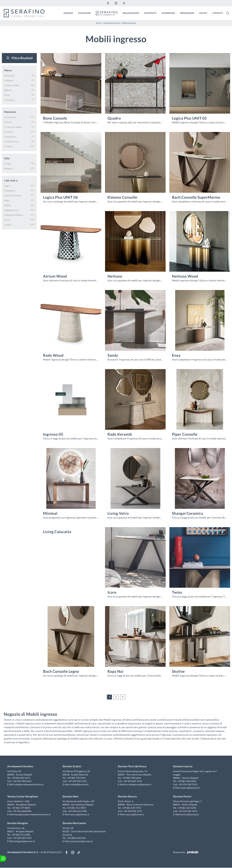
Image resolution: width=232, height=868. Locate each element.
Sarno (7, 220)
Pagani (8, 205)
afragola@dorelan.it (25, 841)
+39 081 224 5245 (187, 808)
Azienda (68, 13)
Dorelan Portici (182, 797)
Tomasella (9, 100)
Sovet (7, 95)
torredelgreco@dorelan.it (138, 785)
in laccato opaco (13, 127)
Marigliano (10, 190)
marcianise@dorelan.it (81, 841)
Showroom (168, 13)
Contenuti (150, 13)
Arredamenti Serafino (20, 767)
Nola (7, 200)
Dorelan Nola (71, 797)
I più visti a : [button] (11, 180)
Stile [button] (7, 158)
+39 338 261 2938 (77, 811)
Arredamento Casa (112, 23)
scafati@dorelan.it (79, 785)
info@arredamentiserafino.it (29, 785)
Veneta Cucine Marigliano (23, 797)
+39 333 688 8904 (22, 811)
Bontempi (9, 75)
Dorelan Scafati (72, 767)
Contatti (218, 13)
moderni (9, 168)
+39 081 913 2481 (21, 835)
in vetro (8, 146)
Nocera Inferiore (13, 195)
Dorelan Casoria (183, 767)
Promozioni (187, 13)
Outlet (203, 13)
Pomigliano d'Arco (14, 215)
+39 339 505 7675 (77, 781)
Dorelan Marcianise (74, 823)
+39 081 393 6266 (131, 778)
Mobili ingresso (129, 23)
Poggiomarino (11, 210)
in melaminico (12, 141)
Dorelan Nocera (127, 797)
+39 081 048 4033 (187, 781)
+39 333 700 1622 (22, 781)
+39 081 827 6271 (21, 778)
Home (99, 23)
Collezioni (84, 13)
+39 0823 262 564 (76, 838)
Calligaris (9, 80)
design (8, 163)
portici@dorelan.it (190, 815)
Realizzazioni (131, 13)
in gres (8, 122)
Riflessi (8, 90)
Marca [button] (8, 70)
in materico (10, 136)
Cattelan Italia (12, 85)
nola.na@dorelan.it (80, 815)
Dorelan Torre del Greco (132, 767)
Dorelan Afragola (18, 823)
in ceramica (10, 117)
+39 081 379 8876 (21, 808)
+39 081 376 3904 (76, 808)
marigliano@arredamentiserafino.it (33, 815)
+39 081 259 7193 (131, 808)
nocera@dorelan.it (135, 815)
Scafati (8, 224)
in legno (9, 132)
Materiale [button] (10, 112)
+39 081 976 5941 (76, 778)
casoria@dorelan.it (190, 788)
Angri (7, 186)
